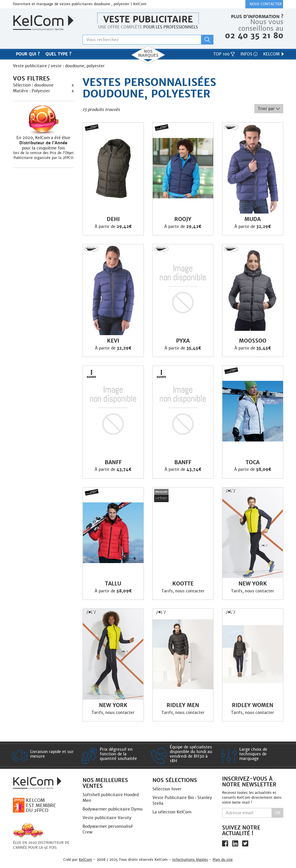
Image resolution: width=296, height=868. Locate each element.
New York (253, 584)
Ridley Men (183, 705)
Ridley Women (253, 705)
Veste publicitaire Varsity (107, 818)
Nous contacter (266, 4)
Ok (278, 813)
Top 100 (224, 54)
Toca (253, 462)
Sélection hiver (167, 789)
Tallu (113, 584)
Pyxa (183, 341)
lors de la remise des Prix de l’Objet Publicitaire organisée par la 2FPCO (43, 155)
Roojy (183, 219)
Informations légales (190, 860)
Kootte (183, 584)
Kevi (113, 341)
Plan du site (223, 860)
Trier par (269, 109)
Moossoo (253, 341)
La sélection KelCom (172, 812)
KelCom (274, 54)
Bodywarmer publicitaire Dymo (112, 809)
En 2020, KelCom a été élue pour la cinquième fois (44, 143)
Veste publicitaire (148, 19)
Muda (253, 219)
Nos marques (148, 55)
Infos (249, 54)
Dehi (113, 219)
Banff (113, 462)
